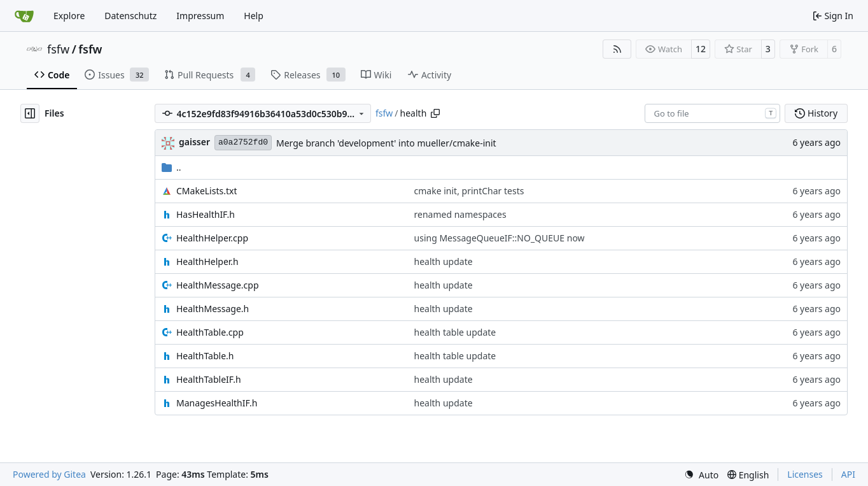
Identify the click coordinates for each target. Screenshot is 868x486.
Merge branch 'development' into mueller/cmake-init (386, 143)
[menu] (701, 475)
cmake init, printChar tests (469, 191)
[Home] (24, 16)
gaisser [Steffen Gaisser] (194, 142)
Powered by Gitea (49, 474)
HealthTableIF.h (209, 379)
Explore (69, 16)
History (816, 113)
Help (254, 16)
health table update (455, 332)
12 (701, 49)
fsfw (58, 49)
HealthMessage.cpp (218, 285)
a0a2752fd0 (243, 142)
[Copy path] (435, 113)
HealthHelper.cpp (212, 238)
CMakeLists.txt (206, 191)
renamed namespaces (460, 214)
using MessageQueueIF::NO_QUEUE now (500, 238)
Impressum (200, 16)
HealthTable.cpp (210, 332)
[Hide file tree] (30, 113)
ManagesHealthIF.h (217, 403)
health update (444, 261)
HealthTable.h (205, 356)
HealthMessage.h (213, 309)
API (848, 474)
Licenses (805, 474)
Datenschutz (130, 16)
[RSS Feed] (617, 49)
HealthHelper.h (207, 261)
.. (171, 167)
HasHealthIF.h (206, 214)
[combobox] (712, 113)
